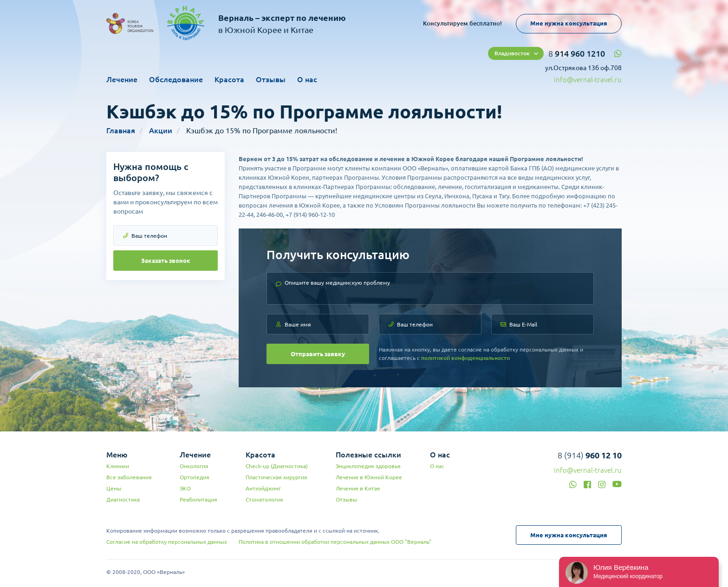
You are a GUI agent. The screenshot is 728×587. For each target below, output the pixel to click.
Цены (114, 488)
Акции (161, 130)
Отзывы (271, 79)
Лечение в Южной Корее (369, 477)
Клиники (118, 466)
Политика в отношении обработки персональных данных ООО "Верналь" (335, 542)
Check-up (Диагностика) (277, 466)
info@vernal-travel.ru (588, 80)
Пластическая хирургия (276, 477)
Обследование (176, 79)
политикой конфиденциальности (465, 358)
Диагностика (123, 499)
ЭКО (185, 488)
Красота (229, 79)
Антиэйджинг (263, 488)
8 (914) (590, 455)
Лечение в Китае (358, 488)
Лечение (122, 79)
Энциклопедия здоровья (368, 466)
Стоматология (264, 499)
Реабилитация (198, 499)
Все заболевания (129, 477)
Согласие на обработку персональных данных (167, 542)
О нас (307, 79)
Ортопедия (195, 477)
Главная (121, 130)
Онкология (194, 466)
